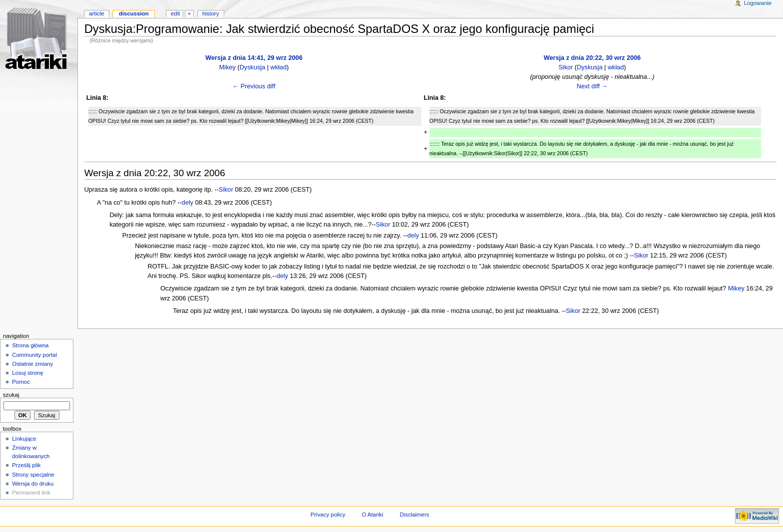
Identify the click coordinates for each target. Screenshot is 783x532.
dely (188, 203)
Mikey (227, 67)
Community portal (34, 355)
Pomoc (21, 382)
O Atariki (372, 515)
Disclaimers (414, 515)
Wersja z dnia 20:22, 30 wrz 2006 (592, 58)
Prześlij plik (26, 465)
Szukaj (11, 395)
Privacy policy (328, 515)
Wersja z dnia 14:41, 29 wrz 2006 (254, 58)
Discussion (134, 13)
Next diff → (592, 86)
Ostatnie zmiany (32, 364)
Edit (175, 13)
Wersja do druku (33, 484)
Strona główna (30, 345)
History (211, 13)
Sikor (566, 67)
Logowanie (758, 3)
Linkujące (24, 439)
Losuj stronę (27, 373)
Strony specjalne (33, 475)
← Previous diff (254, 86)
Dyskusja (252, 67)
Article (97, 13)
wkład (279, 67)
